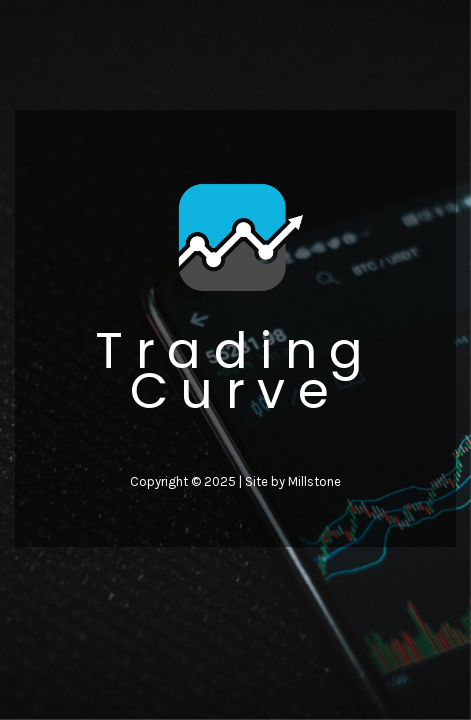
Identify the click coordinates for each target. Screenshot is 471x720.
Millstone (314, 481)
